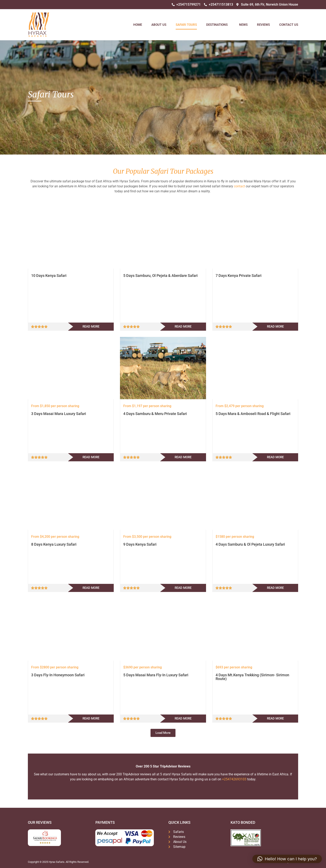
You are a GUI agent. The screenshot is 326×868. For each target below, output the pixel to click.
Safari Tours (186, 25)
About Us (159, 25)
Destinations (218, 25)
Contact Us (289, 25)
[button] (163, 733)
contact (239, 186)
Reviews (263, 25)
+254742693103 (234, 779)
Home (138, 25)
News (243, 25)
